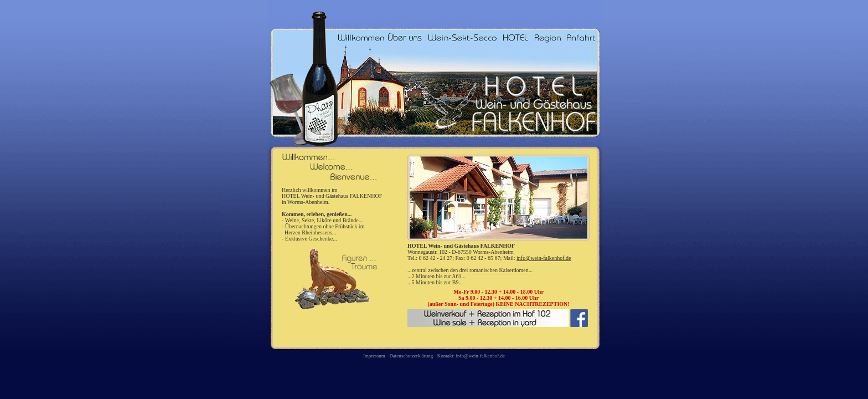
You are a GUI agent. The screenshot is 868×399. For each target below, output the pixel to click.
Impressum (374, 356)
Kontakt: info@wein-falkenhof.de (471, 356)
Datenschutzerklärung (412, 356)
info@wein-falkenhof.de (544, 258)
